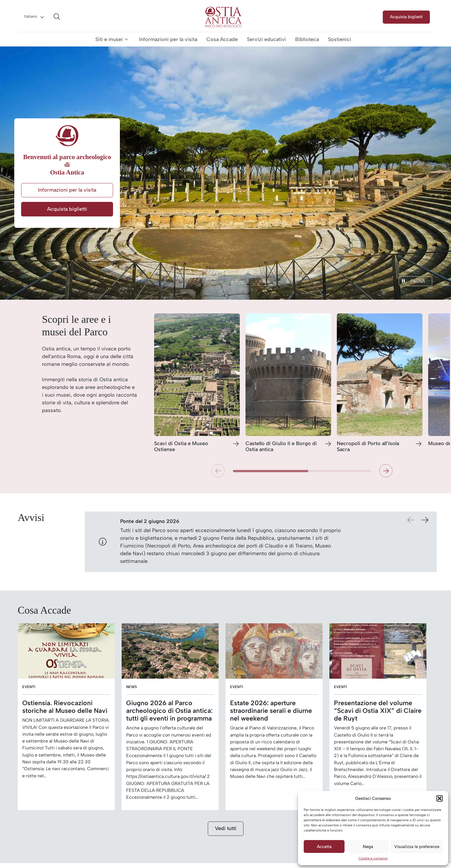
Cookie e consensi (373, 858)
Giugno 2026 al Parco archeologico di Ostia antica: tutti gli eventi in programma (169, 711)
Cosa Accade (222, 39)
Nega (368, 847)
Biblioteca (307, 39)
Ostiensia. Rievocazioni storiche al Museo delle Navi (65, 707)
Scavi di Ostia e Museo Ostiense (181, 447)
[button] (440, 798)
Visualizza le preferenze (417, 847)
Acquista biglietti (406, 17)
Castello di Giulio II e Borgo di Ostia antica (281, 447)
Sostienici (340, 39)
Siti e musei (109, 39)
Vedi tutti (226, 828)
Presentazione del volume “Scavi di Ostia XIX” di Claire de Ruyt (378, 711)
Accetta (324, 847)
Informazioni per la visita (168, 39)
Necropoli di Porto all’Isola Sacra (368, 447)
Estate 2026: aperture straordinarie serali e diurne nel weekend (271, 711)
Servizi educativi (266, 39)
